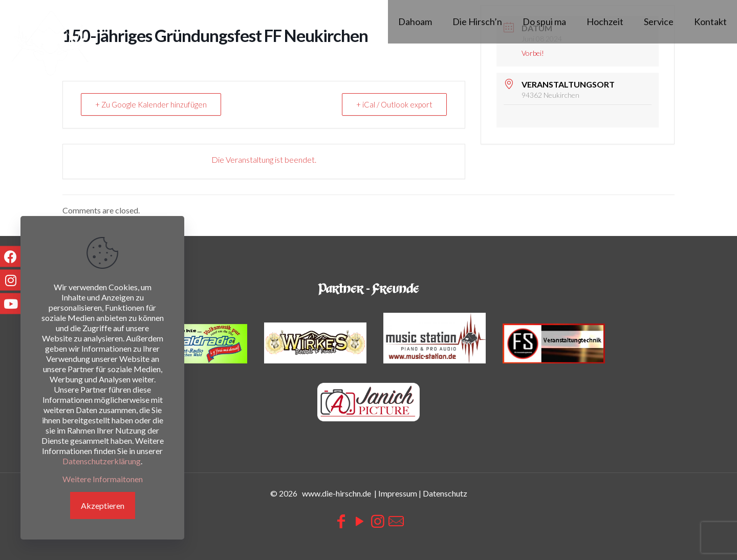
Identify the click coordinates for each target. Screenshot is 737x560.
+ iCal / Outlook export (394, 104)
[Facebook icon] (341, 521)
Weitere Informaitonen (103, 479)
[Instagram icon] (378, 521)
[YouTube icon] (359, 521)
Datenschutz (445, 493)
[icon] (396, 521)
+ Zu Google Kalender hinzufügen (152, 104)
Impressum (398, 493)
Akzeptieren (103, 505)
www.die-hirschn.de (337, 493)
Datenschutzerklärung (102, 461)
